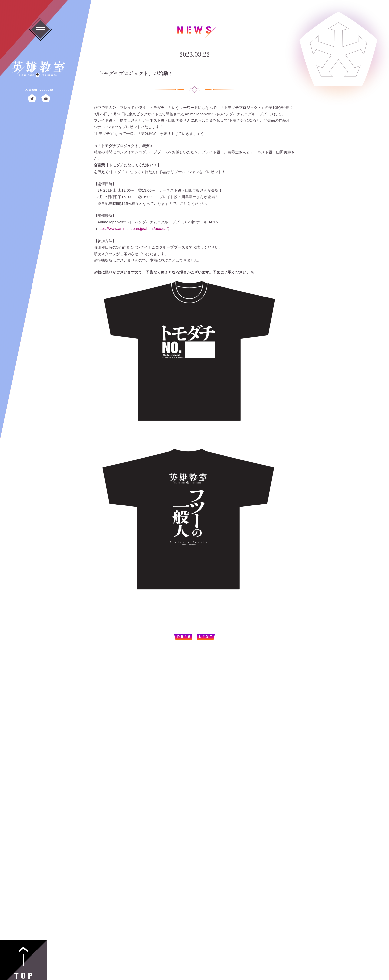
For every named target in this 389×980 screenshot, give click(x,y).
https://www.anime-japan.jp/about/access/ (133, 228)
